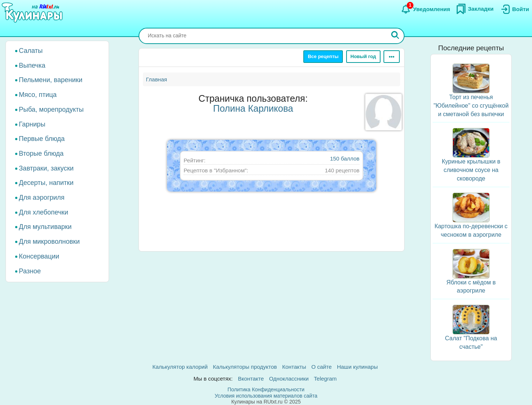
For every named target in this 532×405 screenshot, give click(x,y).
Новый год (363, 56)
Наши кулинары (357, 367)
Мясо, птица (38, 95)
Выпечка (32, 65)
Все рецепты (323, 56)
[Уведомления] (425, 9)
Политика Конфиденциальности (266, 389)
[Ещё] (392, 57)
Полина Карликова (253, 108)
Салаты (31, 51)
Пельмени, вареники (51, 80)
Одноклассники (289, 379)
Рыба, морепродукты (51, 109)
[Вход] (514, 9)
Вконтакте (251, 379)
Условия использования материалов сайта (266, 396)
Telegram (325, 379)
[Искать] (395, 36)
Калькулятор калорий (180, 367)
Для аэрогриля (42, 198)
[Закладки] (475, 9)
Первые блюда (42, 139)
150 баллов (345, 158)
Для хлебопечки (44, 212)
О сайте (322, 367)
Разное (30, 271)
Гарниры (32, 124)
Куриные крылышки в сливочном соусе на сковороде (471, 170)
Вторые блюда (41, 153)
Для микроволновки (49, 242)
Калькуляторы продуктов (245, 367)
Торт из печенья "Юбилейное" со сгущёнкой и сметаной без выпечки (471, 106)
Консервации (39, 256)
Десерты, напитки (46, 183)
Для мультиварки (45, 227)
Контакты (294, 367)
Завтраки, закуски (46, 168)
